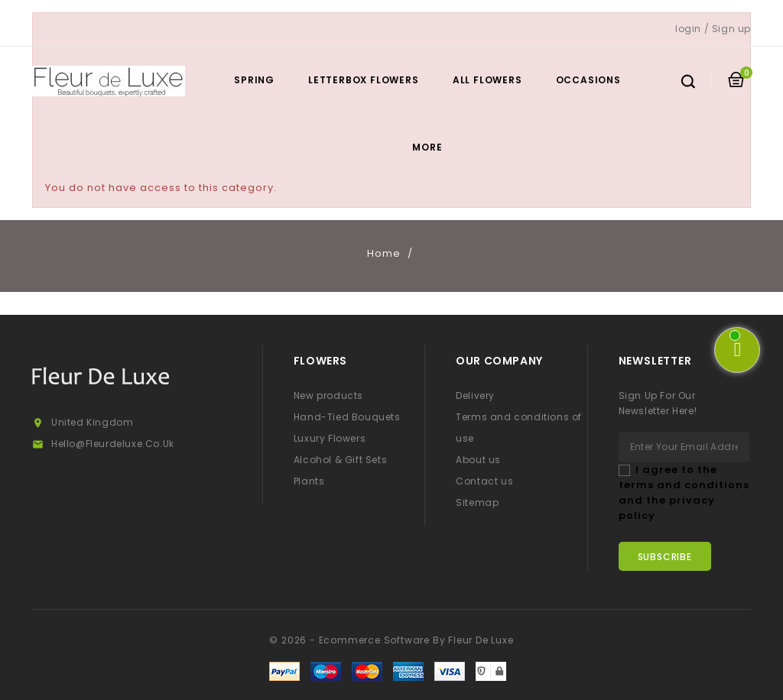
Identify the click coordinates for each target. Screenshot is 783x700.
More (427, 147)
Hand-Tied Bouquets (347, 417)
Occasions (588, 80)
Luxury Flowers (330, 438)
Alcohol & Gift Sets (340, 460)
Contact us (484, 481)
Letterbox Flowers (364, 80)
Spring (254, 80)
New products (328, 395)
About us (478, 460)
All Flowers (487, 80)
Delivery (475, 395)
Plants (309, 481)
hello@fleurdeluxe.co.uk (113, 444)
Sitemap (477, 502)
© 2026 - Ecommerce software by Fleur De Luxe (391, 640)
